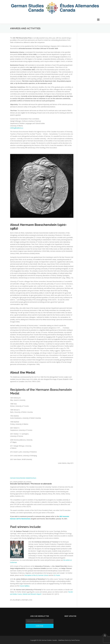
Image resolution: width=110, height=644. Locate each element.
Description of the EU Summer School (36, 575)
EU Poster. (57, 575)
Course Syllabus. (25, 585)
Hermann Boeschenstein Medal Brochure (23, 477)
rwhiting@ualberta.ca (17, 127)
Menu (98, 20)
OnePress (61, 639)
